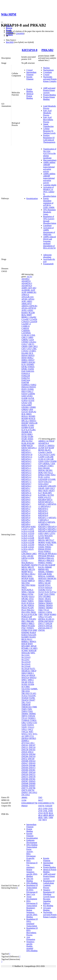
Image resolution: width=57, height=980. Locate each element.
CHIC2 (24, 337)
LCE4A (31, 547)
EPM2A (41, 475)
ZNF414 (32, 761)
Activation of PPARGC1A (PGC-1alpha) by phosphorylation (50, 192)
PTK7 (24, 628)
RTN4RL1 (26, 648)
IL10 (23, 430)
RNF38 (24, 644)
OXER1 (41, 547)
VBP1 (41, 614)
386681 (24, 797)
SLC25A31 (26, 664)
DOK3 (41, 473)
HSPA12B (33, 423)
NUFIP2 (25, 596)
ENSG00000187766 (29, 803)
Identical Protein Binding (30, 96)
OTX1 (31, 599)
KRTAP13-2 (26, 477)
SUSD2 (24, 684)
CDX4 (47, 461)
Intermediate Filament (31, 73)
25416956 (20, 33)
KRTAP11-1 (26, 468)
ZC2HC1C (50, 619)
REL (47, 569)
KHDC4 (41, 497)
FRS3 (24, 391)
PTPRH (25, 630)
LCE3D (31, 545)
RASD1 (33, 637)
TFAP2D (25, 698)
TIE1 (23, 702)
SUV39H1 (26, 687)
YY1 (32, 736)
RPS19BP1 (26, 646)
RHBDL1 (25, 642)
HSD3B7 (25, 423)
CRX (53, 464)
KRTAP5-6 (26, 515)
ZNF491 (32, 770)
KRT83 (24, 448)
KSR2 (33, 527)
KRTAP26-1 (26, 486)
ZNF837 (25, 792)
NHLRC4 (42, 545)
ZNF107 (32, 745)
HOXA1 (25, 416)
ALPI (33, 290)
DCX (31, 353)
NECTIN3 (26, 585)
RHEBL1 (42, 572)
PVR (30, 630)
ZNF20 (24, 752)
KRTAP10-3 (26, 459)
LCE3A (24, 542)
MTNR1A (25, 574)
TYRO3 (33, 720)
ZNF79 (24, 790)
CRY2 (35, 346)
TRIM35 (49, 603)
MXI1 (30, 576)
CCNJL (32, 335)
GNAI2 (24, 403)
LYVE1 (24, 560)
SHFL (33, 653)
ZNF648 (25, 783)
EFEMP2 (30, 364)
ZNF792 (31, 790)
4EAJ (40, 815)
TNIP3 (24, 709)
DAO (40, 468)
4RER (46, 815)
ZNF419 (32, 763)
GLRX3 (25, 400)
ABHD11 (42, 441)
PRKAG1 (42, 560)
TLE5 (28, 702)
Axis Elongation (31, 938)
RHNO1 (33, 642)
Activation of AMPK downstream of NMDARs (49, 231)
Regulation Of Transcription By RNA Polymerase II (32, 889)
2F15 (40, 808)
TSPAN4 (32, 716)
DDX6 (24, 358)
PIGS (24, 612)
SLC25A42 (26, 666)
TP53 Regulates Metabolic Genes (49, 212)
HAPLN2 (32, 412)
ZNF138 (25, 750)
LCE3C (24, 545)
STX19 (41, 587)
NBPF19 (31, 581)
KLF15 (48, 497)
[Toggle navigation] (2, 22)
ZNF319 (32, 756)
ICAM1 (31, 425)
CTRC (34, 349)
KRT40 (41, 502)
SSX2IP (41, 585)
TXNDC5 (32, 718)
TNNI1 (52, 594)
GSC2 (52, 488)
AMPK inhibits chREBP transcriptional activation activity (49, 167)
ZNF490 (25, 770)
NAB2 (31, 578)
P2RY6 (31, 601)
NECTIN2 (26, 583)
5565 (40, 797)
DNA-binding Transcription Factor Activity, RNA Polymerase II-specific (32, 852)
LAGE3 (25, 529)
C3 (30, 324)
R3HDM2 (25, 632)
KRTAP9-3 (26, 522)
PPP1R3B (42, 556)
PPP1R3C (51, 556)
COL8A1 (33, 342)
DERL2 (30, 358)
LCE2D (31, 540)
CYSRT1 (33, 351)
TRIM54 (49, 605)
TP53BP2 (47, 596)
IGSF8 (31, 427)
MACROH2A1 (28, 563)
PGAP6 (31, 608)
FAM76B (25, 382)
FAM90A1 (26, 385)
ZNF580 (25, 779)
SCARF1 (34, 648)
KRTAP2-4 (44, 520)
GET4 (41, 482)
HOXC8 (32, 418)
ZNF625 (32, 781)
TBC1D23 (26, 693)
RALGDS (32, 635)
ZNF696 (25, 786)
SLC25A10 (26, 662)
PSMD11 (42, 563)
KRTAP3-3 (43, 522)
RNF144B (42, 574)
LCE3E (24, 547)
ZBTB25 (33, 738)
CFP (40, 464)
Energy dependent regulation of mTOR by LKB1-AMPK (49, 203)
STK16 (31, 682)
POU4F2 (33, 619)
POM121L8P (27, 617)
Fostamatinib (48, 264)
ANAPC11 (43, 446)
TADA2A (48, 587)
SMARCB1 (52, 578)
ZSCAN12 (33, 792)
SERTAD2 (42, 578)
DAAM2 (25, 353)
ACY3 (29, 277)
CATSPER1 (26, 333)
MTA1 (30, 572)
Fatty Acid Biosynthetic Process (48, 120)
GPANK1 (25, 407)
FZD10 (24, 394)
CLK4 (31, 340)
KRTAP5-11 (26, 506)
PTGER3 (31, 626)
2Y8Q (50, 811)
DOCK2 (32, 362)
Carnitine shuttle (50, 185)
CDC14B (50, 459)
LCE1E (24, 536)
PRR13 (31, 623)
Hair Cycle (31, 894)
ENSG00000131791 (46, 803)
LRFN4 (24, 558)
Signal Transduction (48, 125)
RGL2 (30, 639)
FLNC (41, 477)
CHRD (30, 337)
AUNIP (41, 448)
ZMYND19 (49, 621)
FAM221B (26, 376)
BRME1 (25, 317)
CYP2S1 (25, 351)
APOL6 (31, 299)
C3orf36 (49, 452)
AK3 (34, 288)
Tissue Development (32, 898)
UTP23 (30, 723)
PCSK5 (24, 605)
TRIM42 (32, 714)
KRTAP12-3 (26, 475)
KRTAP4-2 (26, 497)
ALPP (24, 292)
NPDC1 (25, 592)
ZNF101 (25, 745)
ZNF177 (42, 623)
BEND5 (41, 450)
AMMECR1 (32, 292)
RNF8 (30, 644)
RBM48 (48, 567)
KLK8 (32, 443)
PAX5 (24, 603)
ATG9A (25, 308)
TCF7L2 (53, 592)
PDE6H (41, 549)
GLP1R (31, 398)
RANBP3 (25, 637)
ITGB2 (24, 436)
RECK (24, 639)
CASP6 (41, 457)
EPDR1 (24, 369)
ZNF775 (25, 788)
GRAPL (41, 488)
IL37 (40, 493)
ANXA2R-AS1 (28, 297)
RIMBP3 (50, 572)
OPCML (25, 599)
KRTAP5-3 (26, 511)
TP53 (40, 596)
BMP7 (29, 315)
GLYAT (31, 400)
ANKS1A (25, 295)
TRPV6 (24, 716)
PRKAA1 (50, 558)
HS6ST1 (33, 421)
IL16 (28, 430)
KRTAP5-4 (26, 513)
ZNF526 (49, 626)
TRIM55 (42, 608)
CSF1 (24, 349)
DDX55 (31, 355)
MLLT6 (32, 569)
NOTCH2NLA (27, 590)
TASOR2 (42, 590)
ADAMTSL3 (27, 283)
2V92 (50, 808)
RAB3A (25, 635)
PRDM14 (42, 558)
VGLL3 (31, 727)
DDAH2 (46, 468)
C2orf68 (25, 324)
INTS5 (24, 434)
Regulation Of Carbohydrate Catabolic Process (49, 884)
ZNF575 (25, 777)
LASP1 (31, 529)
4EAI (51, 813)
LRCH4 (30, 556)
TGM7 (41, 594)
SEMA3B (32, 651)
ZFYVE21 (26, 743)
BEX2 (24, 315)
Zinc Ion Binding (30, 880)
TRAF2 (48, 599)
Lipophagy (47, 225)
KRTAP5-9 (26, 518)
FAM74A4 (26, 380)
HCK (24, 414)
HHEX (29, 414)
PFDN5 (48, 549)
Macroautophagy (50, 160)
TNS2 (30, 711)
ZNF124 (32, 747)
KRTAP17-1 (26, 482)
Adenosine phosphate (47, 256)
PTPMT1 (30, 628)
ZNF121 (25, 747)
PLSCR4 (34, 614)
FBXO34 (25, 387)
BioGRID (10, 42)
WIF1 (31, 732)
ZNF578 (32, 777)
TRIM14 (42, 603)
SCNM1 (25, 651)
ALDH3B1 (26, 290)
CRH (30, 346)
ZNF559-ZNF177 (45, 628)
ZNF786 (32, 788)
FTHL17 (30, 391)
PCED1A (30, 603)
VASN (24, 725)
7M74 (44, 820)
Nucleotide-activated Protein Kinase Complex (50, 79)
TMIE (35, 707)
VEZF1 (24, 727)
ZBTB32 (42, 619)
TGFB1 (32, 698)
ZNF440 (32, 765)
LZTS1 (52, 533)
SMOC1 (31, 673)
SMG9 (24, 673)
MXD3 (24, 576)
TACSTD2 (26, 689)
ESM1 (48, 475)
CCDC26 (25, 335)
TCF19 (41, 592)
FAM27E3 (26, 378)
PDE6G (48, 547)
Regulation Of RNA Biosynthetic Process (32, 932)
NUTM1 (50, 545)
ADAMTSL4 (27, 286)
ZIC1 (32, 743)
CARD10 (25, 328)
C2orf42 (41, 452)
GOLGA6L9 (43, 484)
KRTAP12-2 (26, 473)
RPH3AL (42, 576)
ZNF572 (32, 774)
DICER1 (49, 470)
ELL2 (50, 473)
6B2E (40, 817)
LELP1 (31, 549)
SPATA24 (25, 678)
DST (46, 473)
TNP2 (30, 709)
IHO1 (40, 491)
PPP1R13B (43, 554)
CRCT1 (31, 344)
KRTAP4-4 (26, 500)
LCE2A (24, 538)
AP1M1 (25, 299)
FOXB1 (31, 389)
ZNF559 (25, 774)
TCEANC (32, 696)
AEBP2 (24, 288)
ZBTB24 (25, 738)
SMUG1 (42, 581)
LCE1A (24, 531)
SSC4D (24, 682)
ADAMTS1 (26, 281)
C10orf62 (32, 317)
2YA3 (40, 813)
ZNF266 (25, 756)
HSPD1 (24, 425)
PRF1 (24, 621)
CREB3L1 (46, 464)
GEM (24, 396)
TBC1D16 (26, 691)
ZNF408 (25, 761)
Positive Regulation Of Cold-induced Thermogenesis (49, 139)
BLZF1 (48, 450)
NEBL (54, 542)
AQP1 (24, 301)
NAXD (24, 581)
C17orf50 (33, 319)
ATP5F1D (32, 308)
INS (30, 432)
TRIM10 (48, 601)
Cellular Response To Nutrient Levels (49, 131)
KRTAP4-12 (26, 495)
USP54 (49, 612)
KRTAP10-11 (27, 457)
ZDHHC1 (25, 741)
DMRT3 (25, 362)
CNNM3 (25, 342)
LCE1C (24, 533)
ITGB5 (24, 439)
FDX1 (53, 475)
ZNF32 (24, 759)
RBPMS (41, 569)
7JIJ (40, 820)
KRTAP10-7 (26, 464)
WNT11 (25, 734)
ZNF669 (32, 783)
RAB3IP (52, 565)
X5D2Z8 (49, 806)
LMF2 (34, 554)
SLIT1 (33, 669)
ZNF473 (32, 768)
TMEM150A (27, 707)
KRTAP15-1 (26, 479)
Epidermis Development (32, 841)
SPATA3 (33, 678)
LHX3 (41, 533)
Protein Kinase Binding (49, 98)
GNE (30, 403)
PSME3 (49, 563)
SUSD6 (31, 684)
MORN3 (42, 542)
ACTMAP (50, 441)
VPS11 (24, 729)
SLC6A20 (25, 669)
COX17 (25, 344)
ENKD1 (31, 367)
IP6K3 (30, 434)
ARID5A (25, 306)
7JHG (46, 817)
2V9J (40, 811)
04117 (41, 800)
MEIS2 (24, 567)
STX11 (48, 585)
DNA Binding (32, 883)
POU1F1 (25, 619)
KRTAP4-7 (26, 504)
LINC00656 (26, 554)
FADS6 (31, 369)
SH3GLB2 (26, 653)
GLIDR (24, 398)
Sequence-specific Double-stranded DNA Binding (32, 946)
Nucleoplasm (48, 70)
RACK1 (41, 567)
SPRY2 (31, 680)
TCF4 (47, 592)
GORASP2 (43, 486)
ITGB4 (30, 436)
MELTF (31, 567)
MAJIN (41, 538)
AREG (29, 301)
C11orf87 (25, 319)
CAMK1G (26, 326)
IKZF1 (46, 491)
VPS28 (46, 614)
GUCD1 (25, 412)
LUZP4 (31, 558)
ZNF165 (32, 750)
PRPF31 (25, 623)
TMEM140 (26, 705)
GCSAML (52, 479)
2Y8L (45, 811)
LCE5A (24, 549)
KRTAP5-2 (26, 509)
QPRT (35, 630)
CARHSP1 (26, 331)
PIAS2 (41, 551)
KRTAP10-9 (26, 466)
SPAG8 (32, 675)
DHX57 (31, 360)
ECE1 (24, 364)
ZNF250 (25, 754)
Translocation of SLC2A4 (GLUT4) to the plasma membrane (50, 153)
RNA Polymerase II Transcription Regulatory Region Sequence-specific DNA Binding (32, 909)
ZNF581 (32, 779)
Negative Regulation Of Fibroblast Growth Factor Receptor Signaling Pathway (49, 897)
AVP (46, 448)
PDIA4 (24, 608)
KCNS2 (29, 441)
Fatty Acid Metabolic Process (47, 113)
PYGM (41, 565)
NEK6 (33, 585)
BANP (51, 448)
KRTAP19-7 (26, 484)
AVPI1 (24, 310)
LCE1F (31, 536)
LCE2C (24, 540)
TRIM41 (25, 714)
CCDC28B (49, 457)
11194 (24, 800)
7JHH (51, 817)
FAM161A (26, 373)
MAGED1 (49, 536)
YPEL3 (41, 617)
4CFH (46, 813)
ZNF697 (32, 786)
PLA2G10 (26, 614)
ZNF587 (25, 781)
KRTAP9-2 (26, 520)
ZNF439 (25, 765)
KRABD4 (42, 500)
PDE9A (31, 605)
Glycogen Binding (47, 909)
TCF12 (49, 590)
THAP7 (32, 700)
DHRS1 (25, 360)
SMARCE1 (26, 671)
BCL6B (32, 313)
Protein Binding (30, 90)
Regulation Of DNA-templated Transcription (32, 922)
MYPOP (25, 578)
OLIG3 (31, 596)
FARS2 (33, 385)
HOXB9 (25, 418)
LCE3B (31, 542)
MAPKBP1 (26, 565)
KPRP (24, 446)
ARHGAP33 (27, 304)
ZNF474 (42, 626)
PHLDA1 (31, 610)
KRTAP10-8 (30, 50)
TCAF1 (33, 693)
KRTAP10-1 (26, 452)
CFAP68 (53, 461)
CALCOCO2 (43, 455)
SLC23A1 (25, 660)
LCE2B (31, 538)
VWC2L (25, 732)
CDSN (41, 461)
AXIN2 (30, 310)
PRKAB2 (47, 50)
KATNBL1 (43, 495)
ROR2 (49, 574)
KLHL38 (25, 443)
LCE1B (31, 531)
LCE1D (31, 533)
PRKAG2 (50, 560)
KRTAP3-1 (26, 488)
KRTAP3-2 (26, 491)
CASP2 (52, 455)
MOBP (24, 572)
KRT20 (30, 446)
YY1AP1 (48, 617)
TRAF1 (41, 599)
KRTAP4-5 (26, 502)
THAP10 (25, 700)
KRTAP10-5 (26, 461)
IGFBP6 (25, 427)
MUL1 (33, 574)
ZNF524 (32, 772)
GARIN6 (31, 394)
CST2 (29, 349)
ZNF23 (30, 752)
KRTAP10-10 (27, 455)
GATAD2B (43, 479)
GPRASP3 (52, 486)
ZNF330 (31, 759)
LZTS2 (41, 536)
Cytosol (29, 70)
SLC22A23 (26, 657)
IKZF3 (52, 491)
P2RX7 (24, 601)
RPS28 (34, 646)
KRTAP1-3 (26, 450)
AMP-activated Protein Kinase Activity (49, 90)
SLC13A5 (25, 655)
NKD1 (24, 587)
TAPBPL (34, 689)
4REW (51, 815)
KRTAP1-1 (32, 448)
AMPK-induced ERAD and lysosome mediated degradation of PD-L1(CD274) (49, 242)
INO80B (25, 432)
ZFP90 (41, 621)
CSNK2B (42, 466)
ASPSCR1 (33, 306)
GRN (31, 409)
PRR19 (24, 626)
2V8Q (45, 808)
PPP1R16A (52, 554)
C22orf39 (33, 322)
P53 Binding (48, 906)
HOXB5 (32, 416)
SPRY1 (24, 680)
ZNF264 (32, 754)
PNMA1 (47, 551)
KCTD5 (51, 495)
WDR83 (53, 614)
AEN (30, 288)
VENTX (30, 725)
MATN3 (34, 565)
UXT (35, 723)
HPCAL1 (25, 421)
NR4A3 (25, 594)
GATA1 (47, 477)
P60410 (24, 806)
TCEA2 (25, 696)
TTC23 (24, 718)
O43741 (41, 806)
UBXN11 (42, 612)
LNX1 (24, 556)
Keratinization (32, 198)
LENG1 (25, 551)
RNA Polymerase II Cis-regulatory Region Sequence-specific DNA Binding (32, 868)
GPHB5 (33, 407)
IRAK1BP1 (47, 493)
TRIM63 (49, 608)
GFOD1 (29, 396)
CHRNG (25, 340)
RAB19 (33, 632)
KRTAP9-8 (26, 527)
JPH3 (24, 441)
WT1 (30, 734)
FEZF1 (24, 389)
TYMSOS (25, 720)
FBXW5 (33, 387)
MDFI (47, 538)
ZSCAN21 (26, 795)
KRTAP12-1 (26, 470)
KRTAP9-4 (26, 524)
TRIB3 (41, 601)
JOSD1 (30, 439)
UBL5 (24, 723)
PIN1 (28, 612)
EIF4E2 (25, 367)
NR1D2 (31, 592)
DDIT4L (42, 470)
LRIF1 (46, 533)
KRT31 (50, 500)
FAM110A (30, 371)
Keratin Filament (30, 78)
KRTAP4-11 (26, 493)
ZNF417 (25, 763)
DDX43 (25, 355)
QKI (46, 565)
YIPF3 (27, 736)
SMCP (34, 671)
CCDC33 (42, 459)
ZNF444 (25, 768)
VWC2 (30, 729)
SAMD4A (50, 576)
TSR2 (40, 610)
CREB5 (25, 346)
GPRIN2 (25, 409)
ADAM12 (25, 279)
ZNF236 (49, 623)
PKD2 (33, 612)
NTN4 (31, 594)
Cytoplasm (47, 72)
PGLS (24, 610)
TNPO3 (25, 711)
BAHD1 (25, 313)
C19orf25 (25, 322)
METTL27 (50, 540)
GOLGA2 (48, 482)
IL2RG (33, 430)
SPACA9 (25, 675)
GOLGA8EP (27, 405)
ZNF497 (25, 772)
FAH (23, 371)
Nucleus (46, 68)
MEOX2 (25, 569)
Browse (9, 28)
